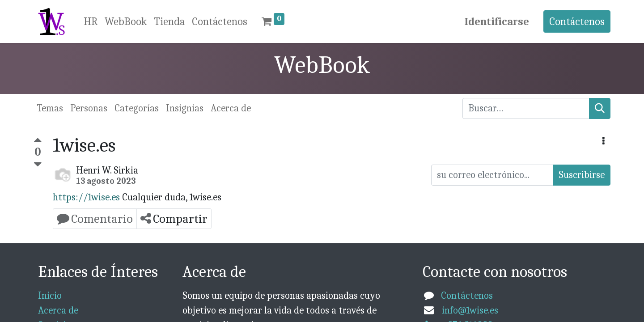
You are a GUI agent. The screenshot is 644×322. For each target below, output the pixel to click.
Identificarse (497, 21)
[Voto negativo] (38, 164)
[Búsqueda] (600, 108)
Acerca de (231, 108)
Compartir (174, 219)
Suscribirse (582, 175)
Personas (89, 108)
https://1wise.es (86, 197)
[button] (604, 142)
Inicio (50, 296)
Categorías (137, 108)
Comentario (95, 219)
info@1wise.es (470, 310)
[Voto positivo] (38, 141)
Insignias (185, 108)
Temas (50, 108)
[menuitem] (91, 21)
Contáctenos (577, 21)
